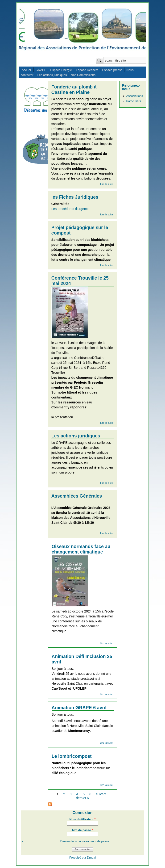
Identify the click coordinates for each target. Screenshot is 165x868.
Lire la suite (107, 184)
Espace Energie (61, 70)
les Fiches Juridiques (75, 197)
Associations (134, 96)
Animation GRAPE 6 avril (79, 708)
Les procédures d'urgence (70, 209)
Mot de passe (82, 830)
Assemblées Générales (77, 496)
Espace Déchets (87, 70)
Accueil (27, 70)
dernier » (82, 798)
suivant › (102, 794)
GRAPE (41, 70)
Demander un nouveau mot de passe (85, 841)
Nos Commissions (83, 75)
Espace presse (112, 70)
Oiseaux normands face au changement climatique (81, 549)
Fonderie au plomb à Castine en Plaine (74, 90)
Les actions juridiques (52, 75)
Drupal (91, 858)
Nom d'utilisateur (83, 819)
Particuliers (133, 101)
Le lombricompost (72, 756)
